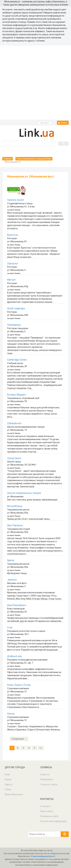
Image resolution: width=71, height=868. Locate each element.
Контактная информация (53, 821)
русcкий (45, 123)
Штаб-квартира (16, 308)
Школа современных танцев (24, 493)
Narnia (11, 560)
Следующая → (19, 739)
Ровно (8, 789)
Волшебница (15, 506)
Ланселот (13, 264)
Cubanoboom (14, 423)
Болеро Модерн (16, 395)
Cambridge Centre (17, 360)
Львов (8, 779)
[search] (29, 144)
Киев (7, 774)
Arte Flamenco (15, 525)
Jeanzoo (12, 580)
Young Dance (14, 458)
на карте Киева (14, 210)
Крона (11, 714)
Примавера (14, 325)
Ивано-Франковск (14, 794)
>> (41, 748)
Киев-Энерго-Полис (19, 685)
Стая (10, 628)
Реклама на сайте (49, 816)
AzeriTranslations (17, 605)
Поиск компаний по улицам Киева (34, 159)
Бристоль (13, 235)
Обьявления (47, 779)
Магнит (11, 280)
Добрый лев (15, 656)
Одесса (8, 784)
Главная (8, 159)
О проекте (45, 806)
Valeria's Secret (16, 200)
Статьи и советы (49, 784)
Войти (63, 123)
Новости (45, 774)
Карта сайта (47, 811)
